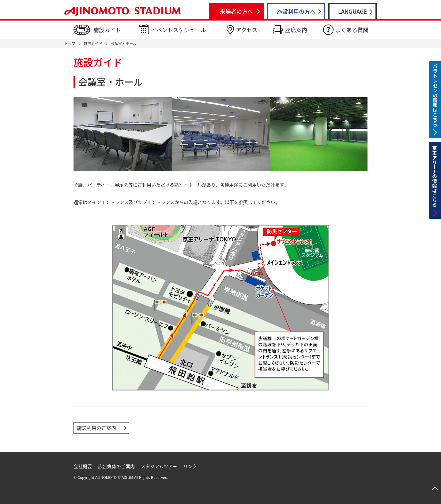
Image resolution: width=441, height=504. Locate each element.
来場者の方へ (236, 11)
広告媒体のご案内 (116, 466)
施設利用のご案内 (96, 428)
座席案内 (296, 30)
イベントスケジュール (178, 30)
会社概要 (83, 466)
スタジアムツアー (159, 466)
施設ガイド (107, 30)
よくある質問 (352, 30)
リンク (190, 466)
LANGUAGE (353, 11)
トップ (70, 44)
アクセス (247, 30)
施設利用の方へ (296, 11)
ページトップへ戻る (435, 489)
